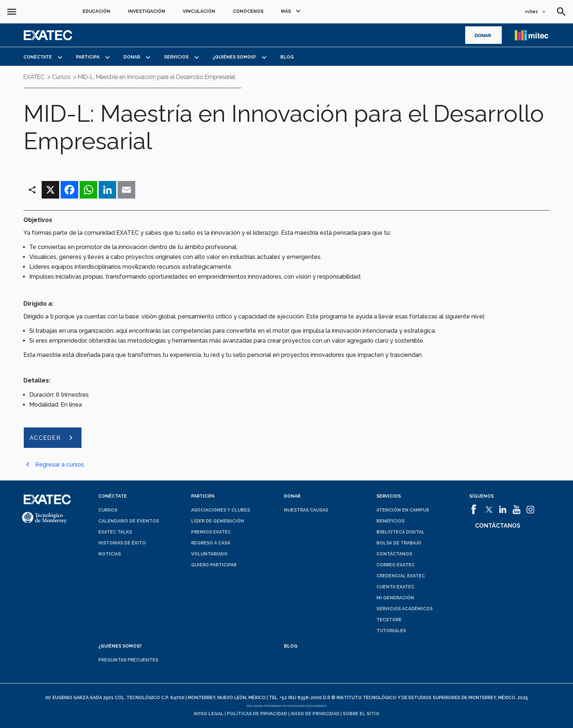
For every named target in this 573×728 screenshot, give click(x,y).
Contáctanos (394, 554)
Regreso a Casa (211, 543)
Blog (287, 57)
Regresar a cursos (60, 465)
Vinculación (199, 11)
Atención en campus (403, 510)
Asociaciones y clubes (221, 510)
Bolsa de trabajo (399, 543)
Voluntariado (209, 554)
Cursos (108, 510)
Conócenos (248, 11)
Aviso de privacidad (315, 714)
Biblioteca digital (401, 532)
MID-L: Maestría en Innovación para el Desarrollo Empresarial (157, 77)
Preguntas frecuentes (128, 660)
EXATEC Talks (115, 532)
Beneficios (390, 521)
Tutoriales (391, 631)
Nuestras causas (306, 510)
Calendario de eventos (129, 521)
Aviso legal (209, 714)
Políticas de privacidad (257, 714)
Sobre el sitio (361, 714)
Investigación (147, 11)
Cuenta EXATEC (395, 587)
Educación (96, 11)
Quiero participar (214, 565)
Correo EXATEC (396, 565)
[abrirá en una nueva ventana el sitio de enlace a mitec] (532, 35)
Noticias (110, 554)
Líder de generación (218, 521)
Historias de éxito (122, 543)
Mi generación (395, 598)
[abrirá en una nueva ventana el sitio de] (483, 35)
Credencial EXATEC (401, 576)
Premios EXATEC (211, 532)
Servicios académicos (405, 609)
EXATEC (34, 77)
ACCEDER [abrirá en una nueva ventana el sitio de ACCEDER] (45, 438)
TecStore (389, 620)
